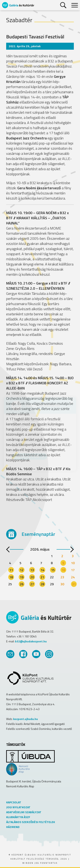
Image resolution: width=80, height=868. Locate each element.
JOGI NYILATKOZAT (18, 807)
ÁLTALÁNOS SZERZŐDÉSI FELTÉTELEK (31, 822)
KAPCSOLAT (14, 802)
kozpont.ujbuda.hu (26, 719)
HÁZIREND (13, 827)
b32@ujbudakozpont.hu (31, 641)
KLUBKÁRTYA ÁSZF (18, 817)
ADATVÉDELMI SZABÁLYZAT (24, 812)
